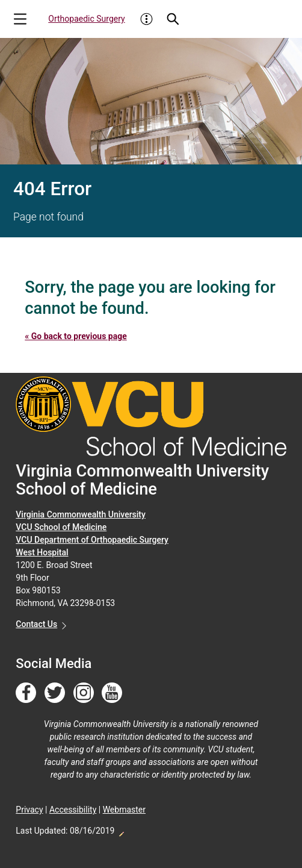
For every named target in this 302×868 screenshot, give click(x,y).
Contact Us (36, 624)
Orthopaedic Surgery (86, 19)
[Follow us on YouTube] (112, 693)
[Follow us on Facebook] (26, 693)
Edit (121, 831)
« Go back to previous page (75, 336)
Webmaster (124, 810)
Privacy (29, 810)
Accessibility (73, 810)
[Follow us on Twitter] (55, 693)
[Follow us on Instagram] (84, 693)
